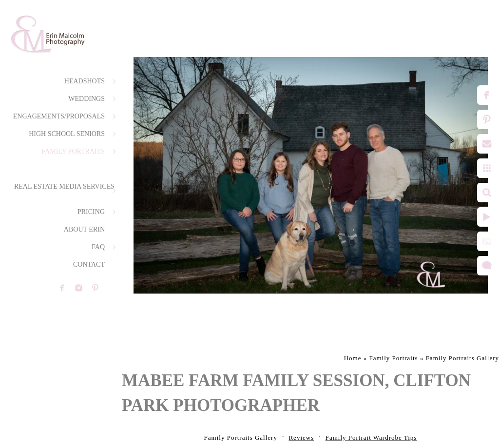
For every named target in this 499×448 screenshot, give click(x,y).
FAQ (98, 247)
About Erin (84, 229)
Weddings (86, 99)
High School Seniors (67, 134)
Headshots (85, 81)
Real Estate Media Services (64, 186)
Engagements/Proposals (59, 116)
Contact (89, 264)
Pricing (91, 212)
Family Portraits (73, 151)
